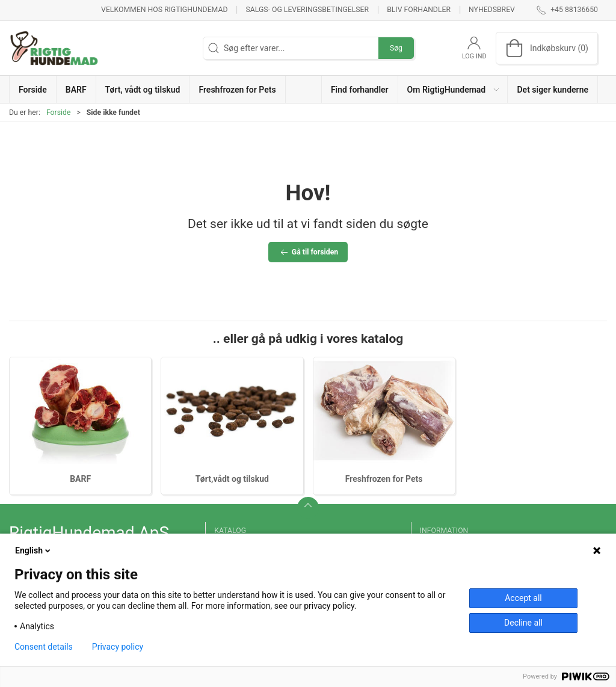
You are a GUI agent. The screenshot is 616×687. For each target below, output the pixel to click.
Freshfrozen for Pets (384, 479)
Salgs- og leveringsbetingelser (307, 10)
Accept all (523, 598)
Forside (59, 112)
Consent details (44, 647)
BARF (80, 479)
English (34, 550)
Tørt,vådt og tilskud (232, 479)
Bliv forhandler (419, 10)
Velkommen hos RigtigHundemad (164, 10)
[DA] (54, 48)
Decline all (523, 623)
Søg (396, 48)
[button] (453, 89)
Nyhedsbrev (492, 10)
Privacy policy (118, 647)
